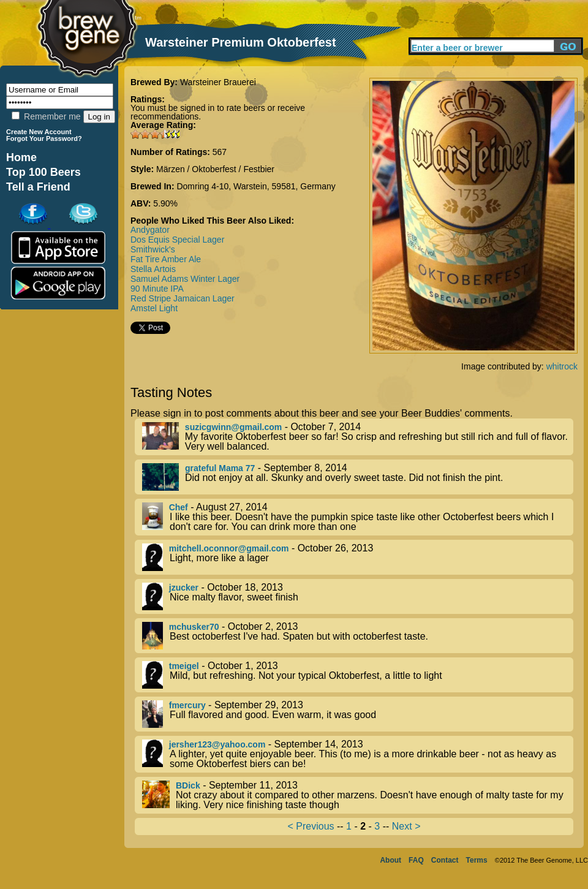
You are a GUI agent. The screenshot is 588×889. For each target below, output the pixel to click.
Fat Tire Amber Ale (166, 259)
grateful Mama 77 (220, 468)
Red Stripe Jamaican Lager (183, 298)
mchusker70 (194, 627)
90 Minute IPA (157, 289)
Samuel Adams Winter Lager (185, 279)
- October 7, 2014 (358, 437)
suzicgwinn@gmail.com (233, 427)
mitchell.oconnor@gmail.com (229, 548)
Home (21, 157)
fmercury (187, 705)
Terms (477, 860)
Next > (406, 826)
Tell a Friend (38, 187)
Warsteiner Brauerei (218, 82)
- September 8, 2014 (358, 477)
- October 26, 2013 (358, 557)
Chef (179, 507)
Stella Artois (153, 269)
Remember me (46, 116)
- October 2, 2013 (358, 636)
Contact (445, 860)
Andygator (150, 230)
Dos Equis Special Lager (177, 240)
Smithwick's (153, 249)
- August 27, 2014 (358, 517)
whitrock (562, 366)
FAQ (416, 860)
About (390, 860)
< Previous (311, 826)
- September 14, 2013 (358, 754)
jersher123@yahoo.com (217, 744)
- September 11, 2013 (358, 795)
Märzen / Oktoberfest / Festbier (215, 169)
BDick (188, 785)
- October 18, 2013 (358, 596)
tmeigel (184, 666)
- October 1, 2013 (358, 675)
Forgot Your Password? (44, 138)
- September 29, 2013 (358, 714)
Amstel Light (154, 308)
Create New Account (39, 132)
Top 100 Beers (43, 172)
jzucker (184, 588)
